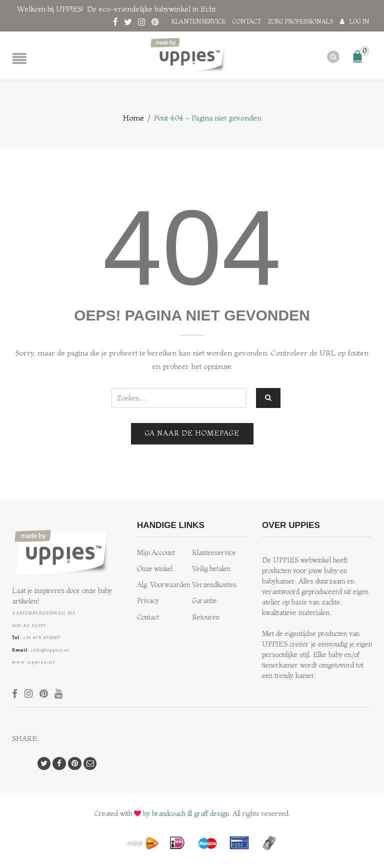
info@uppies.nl (50, 649)
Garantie (204, 601)
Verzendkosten (214, 585)
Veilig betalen (211, 569)
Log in (359, 21)
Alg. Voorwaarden (163, 585)
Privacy (148, 601)
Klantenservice (198, 21)
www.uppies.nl (34, 662)
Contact (247, 21)
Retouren (206, 617)
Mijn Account (156, 553)
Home (133, 118)
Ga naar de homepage (192, 433)
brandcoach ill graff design (190, 813)
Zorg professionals (300, 21)
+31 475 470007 (42, 637)
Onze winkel (155, 569)
